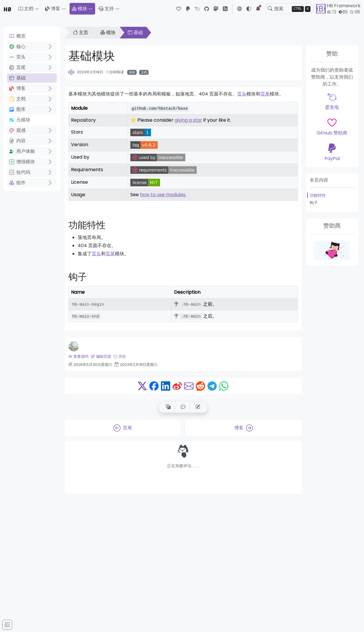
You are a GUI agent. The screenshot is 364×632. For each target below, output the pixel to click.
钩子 (314, 203)
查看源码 (78, 356)
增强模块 (22, 162)
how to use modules (163, 195)
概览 (17, 36)
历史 (120, 356)
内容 (17, 141)
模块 (79, 9)
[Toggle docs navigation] (7, 625)
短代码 (20, 172)
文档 (17, 99)
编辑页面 (101, 356)
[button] (29, 9)
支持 (106, 9)
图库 (17, 109)
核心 (17, 46)
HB (7, 9)
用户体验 (22, 151)
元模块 (20, 120)
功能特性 (318, 195)
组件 (17, 183)
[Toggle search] (270, 9)
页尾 (17, 67)
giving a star (188, 120)
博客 (53, 9)
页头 (17, 57)
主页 (81, 32)
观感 (17, 130)
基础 (17, 78)
